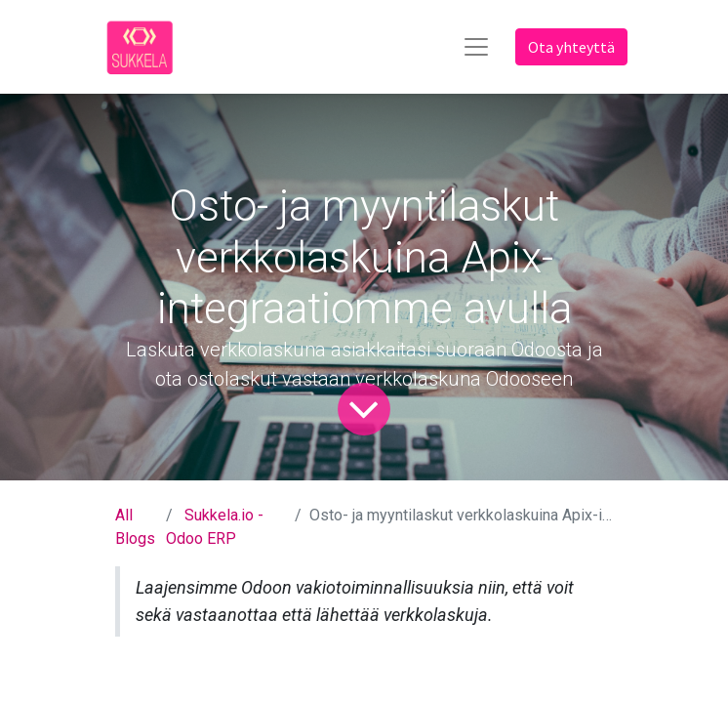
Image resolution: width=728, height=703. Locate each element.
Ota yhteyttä (571, 47)
